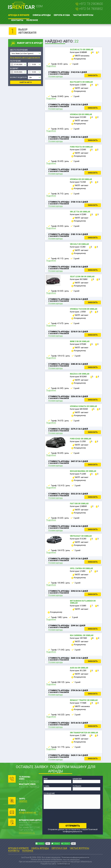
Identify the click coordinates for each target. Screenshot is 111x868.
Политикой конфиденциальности (80, 830)
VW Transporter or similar (84, 733)
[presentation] (64, 816)
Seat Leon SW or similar (82, 277)
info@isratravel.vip (27, 812)
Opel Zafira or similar (81, 568)
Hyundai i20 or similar (81, 114)
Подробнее (51, 66)
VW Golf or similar (79, 244)
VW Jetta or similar (80, 212)
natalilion (23, 801)
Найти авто (26, 82)
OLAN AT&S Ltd (64, 864)
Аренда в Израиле (19, 15)
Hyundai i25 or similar (81, 179)
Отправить (73, 826)
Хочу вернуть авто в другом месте (25, 58)
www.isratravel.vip (27, 832)
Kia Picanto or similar (81, 82)
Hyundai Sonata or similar (83, 406)
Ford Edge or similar (81, 439)
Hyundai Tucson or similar (84, 309)
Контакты (17, 20)
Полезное (32, 20)
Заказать (93, 75)
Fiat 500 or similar (79, 504)
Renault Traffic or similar (84, 700)
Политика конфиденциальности (75, 857)
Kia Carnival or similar (82, 635)
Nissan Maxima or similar (83, 471)
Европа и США (62, 15)
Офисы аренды (42, 15)
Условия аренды (55, 76)
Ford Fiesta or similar (81, 147)
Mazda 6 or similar (80, 374)
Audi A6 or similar (79, 668)
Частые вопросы (83, 15)
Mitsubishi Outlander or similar (83, 602)
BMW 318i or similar (80, 341)
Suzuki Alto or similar (82, 50)
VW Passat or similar (81, 536)
